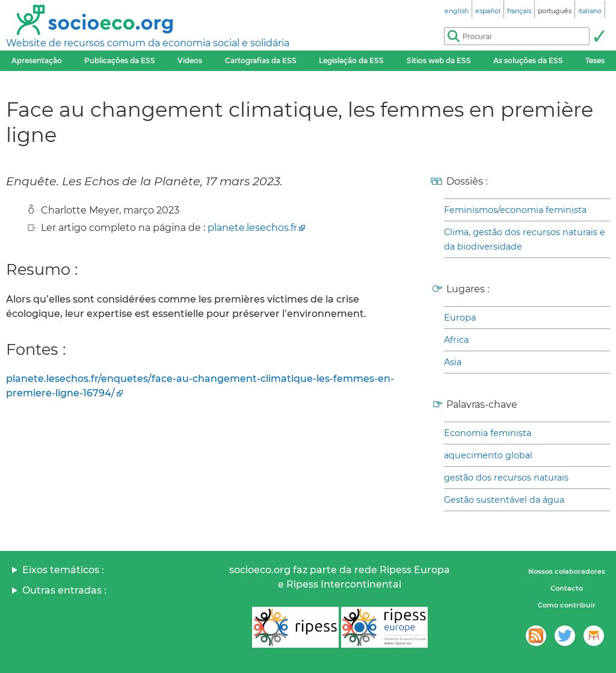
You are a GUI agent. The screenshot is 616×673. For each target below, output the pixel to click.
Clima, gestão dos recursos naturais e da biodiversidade (525, 239)
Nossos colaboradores (567, 571)
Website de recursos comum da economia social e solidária (148, 43)
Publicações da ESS (120, 60)
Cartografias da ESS (261, 60)
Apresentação (37, 60)
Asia (453, 362)
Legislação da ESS (351, 60)
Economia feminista (488, 433)
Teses (595, 60)
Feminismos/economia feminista (515, 210)
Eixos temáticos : (63, 570)
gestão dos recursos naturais (506, 478)
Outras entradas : (64, 590)
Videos (190, 60)
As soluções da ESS (528, 60)
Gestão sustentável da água (504, 500)
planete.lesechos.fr (252, 228)
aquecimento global (488, 455)
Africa (456, 340)
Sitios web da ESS (439, 60)
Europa (460, 318)
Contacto (567, 588)
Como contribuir (567, 605)
